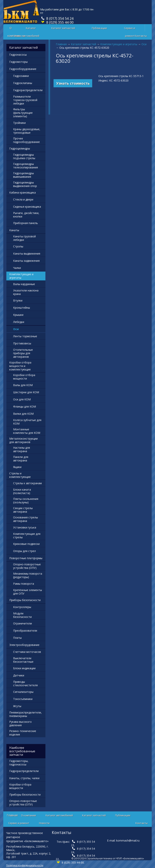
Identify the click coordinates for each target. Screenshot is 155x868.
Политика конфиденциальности (25, 865)
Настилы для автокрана (22, 449)
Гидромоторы (18, 62)
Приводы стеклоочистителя (25, 683)
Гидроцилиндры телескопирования (26, 166)
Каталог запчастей (63, 28)
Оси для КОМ (22, 399)
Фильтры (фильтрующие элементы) (23, 113)
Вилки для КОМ (23, 414)
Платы (17, 638)
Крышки (18, 315)
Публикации (99, 28)
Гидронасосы (18, 55)
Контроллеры (22, 607)
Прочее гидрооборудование (26, 140)
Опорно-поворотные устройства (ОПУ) (27, 566)
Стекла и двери (23, 199)
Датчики (19, 675)
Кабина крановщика (23, 192)
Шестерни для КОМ (26, 392)
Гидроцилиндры (20, 148)
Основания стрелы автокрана (26, 519)
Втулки (18, 300)
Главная (61, 44)
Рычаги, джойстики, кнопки (26, 215)
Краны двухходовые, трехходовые (27, 131)
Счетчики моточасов (27, 652)
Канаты (14, 230)
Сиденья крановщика (27, 207)
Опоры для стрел (24, 551)
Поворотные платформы (26, 558)
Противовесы (22, 343)
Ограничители (23, 623)
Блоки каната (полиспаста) (22, 491)
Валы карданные (24, 284)
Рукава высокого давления (20, 723)
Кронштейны (22, 308)
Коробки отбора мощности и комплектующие (20, 366)
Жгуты (17, 706)
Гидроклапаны (23, 83)
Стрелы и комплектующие (20, 475)
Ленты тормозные (25, 336)
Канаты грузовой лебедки (24, 238)
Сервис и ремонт (130, 29)
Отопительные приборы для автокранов (23, 353)
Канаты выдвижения (27, 254)
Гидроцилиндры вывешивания (23, 175)
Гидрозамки (21, 76)
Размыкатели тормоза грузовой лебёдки (25, 100)
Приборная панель (26, 223)
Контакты (141, 36)
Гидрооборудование (23, 69)
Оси (144, 44)
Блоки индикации (24, 668)
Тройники (19, 123)
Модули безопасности (22, 615)
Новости (20, 36)
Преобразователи (25, 631)
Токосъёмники (23, 699)
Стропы (18, 246)
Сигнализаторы (23, 692)
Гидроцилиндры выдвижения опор (25, 184)
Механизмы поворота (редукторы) (28, 575)
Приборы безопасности (25, 600)
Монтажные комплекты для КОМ (27, 431)
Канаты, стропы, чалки (24, 778)
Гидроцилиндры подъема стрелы (24, 156)
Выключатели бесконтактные (23, 660)
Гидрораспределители (28, 90)
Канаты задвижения (26, 261)
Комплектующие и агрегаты (119, 44)
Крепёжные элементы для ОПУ (28, 592)
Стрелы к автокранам (27, 483)
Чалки (17, 268)
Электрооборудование (24, 645)
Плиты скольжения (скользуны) (26, 501)
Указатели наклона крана (26, 292)
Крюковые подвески (26, 544)
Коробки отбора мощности (24, 377)
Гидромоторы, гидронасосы (19, 763)
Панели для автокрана (21, 459)
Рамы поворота (24, 584)
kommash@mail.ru (128, 840)
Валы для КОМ (23, 385)
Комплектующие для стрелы (27, 535)
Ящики (17, 467)
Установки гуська (25, 527)
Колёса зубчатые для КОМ (27, 422)
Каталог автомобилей (31, 29)
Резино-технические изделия (23, 733)
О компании (29, 815)
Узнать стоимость (73, 83)
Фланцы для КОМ (25, 406)
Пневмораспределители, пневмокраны (26, 714)
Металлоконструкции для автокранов (23, 440)
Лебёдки (19, 322)
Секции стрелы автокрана (23, 510)
